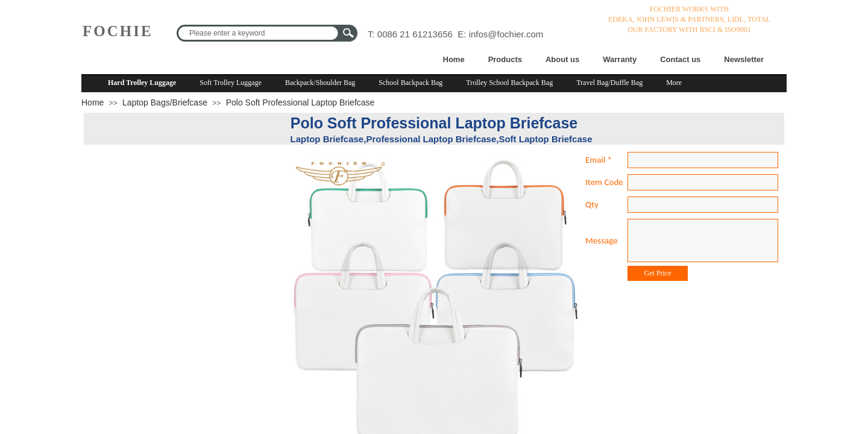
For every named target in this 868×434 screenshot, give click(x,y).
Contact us (680, 59)
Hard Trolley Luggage (142, 83)
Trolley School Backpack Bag (509, 83)
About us (562, 59)
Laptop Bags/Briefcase (165, 102)
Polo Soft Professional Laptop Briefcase (300, 102)
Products (505, 59)
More (674, 83)
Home (454, 59)
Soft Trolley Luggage (231, 83)
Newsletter (744, 59)
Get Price (658, 273)
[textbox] (259, 33)
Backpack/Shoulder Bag (320, 83)
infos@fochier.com (506, 34)
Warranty (620, 59)
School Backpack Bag (410, 83)
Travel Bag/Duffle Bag (609, 83)
